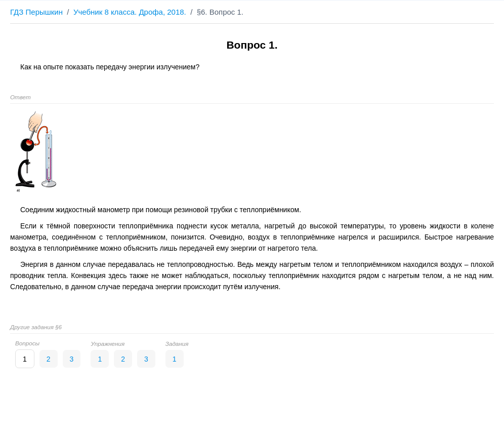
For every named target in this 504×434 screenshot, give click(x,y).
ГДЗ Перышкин (36, 12)
